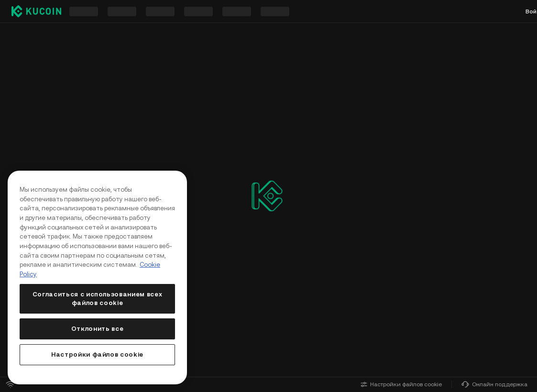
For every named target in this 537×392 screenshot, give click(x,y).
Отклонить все (98, 329)
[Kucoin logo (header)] (36, 11)
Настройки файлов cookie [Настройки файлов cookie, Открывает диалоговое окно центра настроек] (97, 354)
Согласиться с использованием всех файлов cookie (98, 299)
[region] (97, 278)
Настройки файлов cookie (401, 384)
